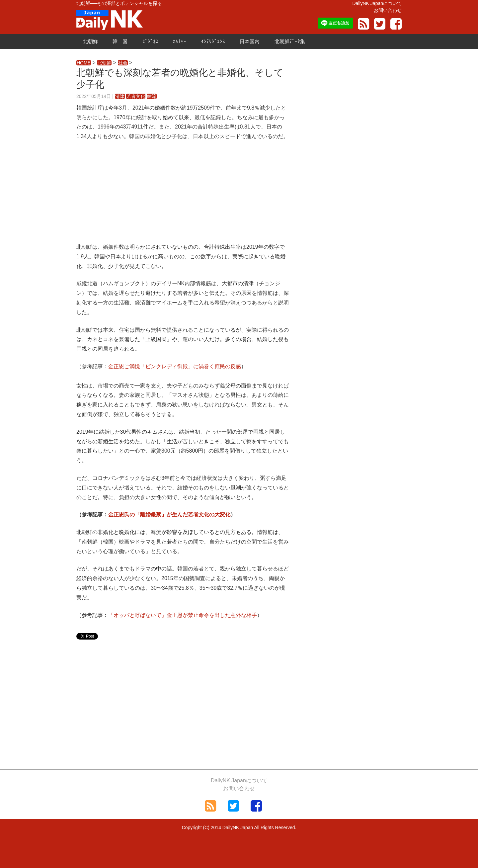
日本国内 (250, 41)
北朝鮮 (90, 41)
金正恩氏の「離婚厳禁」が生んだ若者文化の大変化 (169, 515)
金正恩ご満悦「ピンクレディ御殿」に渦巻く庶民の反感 (175, 366)
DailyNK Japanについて (377, 3)
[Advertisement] (183, 196)
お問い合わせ (388, 10)
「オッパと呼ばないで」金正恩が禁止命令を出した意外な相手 (183, 615)
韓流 (152, 96)
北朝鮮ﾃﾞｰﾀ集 (290, 41)
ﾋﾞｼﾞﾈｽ (150, 41)
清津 (120, 96)
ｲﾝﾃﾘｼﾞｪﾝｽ (213, 41)
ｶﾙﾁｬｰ (180, 41)
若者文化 (136, 96)
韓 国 (120, 41)
